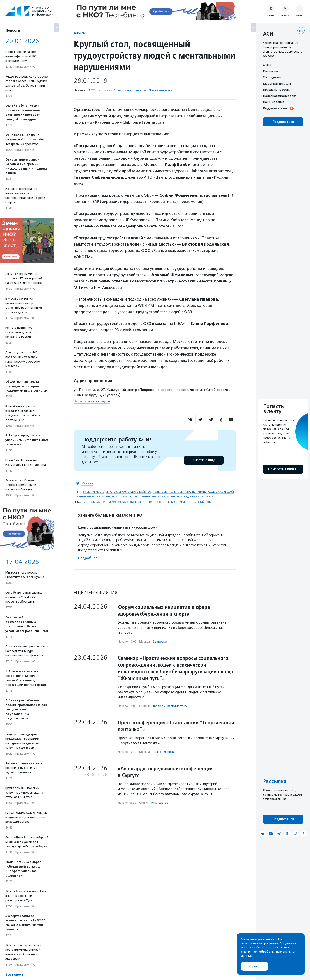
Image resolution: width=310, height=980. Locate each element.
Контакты (270, 71)
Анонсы (80, 33)
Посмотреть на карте (92, 401)
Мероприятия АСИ (277, 83)
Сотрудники (272, 77)
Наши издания (274, 102)
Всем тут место (94, 492)
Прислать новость (276, 90)
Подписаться (283, 122)
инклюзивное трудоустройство (129, 492)
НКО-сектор (160, 803)
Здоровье (160, 641)
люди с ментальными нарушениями (179, 492)
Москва (87, 483)
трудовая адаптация (199, 496)
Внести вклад (204, 460)
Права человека (161, 90)
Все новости (15, 975)
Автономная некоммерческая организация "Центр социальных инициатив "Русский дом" (148, 502)
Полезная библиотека (280, 96)
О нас (267, 65)
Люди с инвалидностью (130, 90)
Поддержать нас (275, 108)
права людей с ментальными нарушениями (151, 496)
